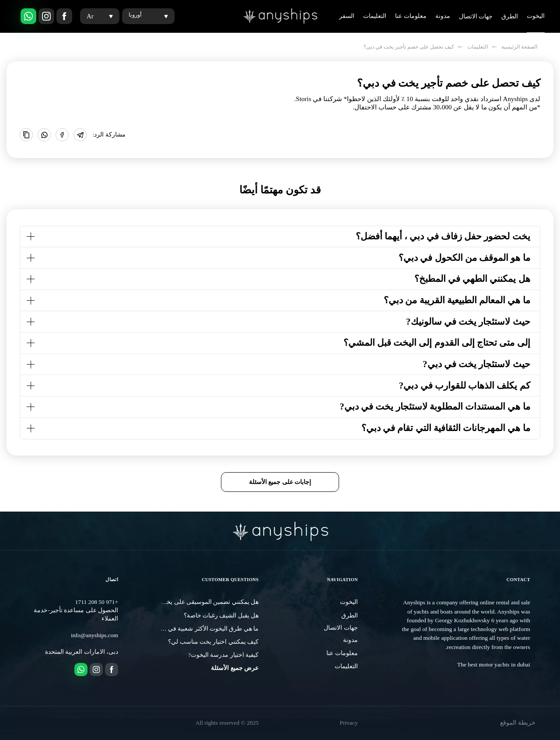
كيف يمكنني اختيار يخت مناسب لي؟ (213, 642)
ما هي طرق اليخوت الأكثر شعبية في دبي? (207, 629)
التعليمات (375, 16)
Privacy (349, 723)
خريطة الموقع (518, 723)
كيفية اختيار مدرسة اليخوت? (223, 655)
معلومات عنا (411, 16)
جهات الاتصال (476, 16)
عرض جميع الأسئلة (235, 668)
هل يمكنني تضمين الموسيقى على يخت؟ (208, 602)
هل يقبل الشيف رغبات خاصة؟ (221, 615)
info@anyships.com (94, 635)
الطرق (510, 16)
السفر (347, 16)
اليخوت (536, 16)
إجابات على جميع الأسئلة (280, 482)
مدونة (443, 16)
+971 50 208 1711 (97, 602)
